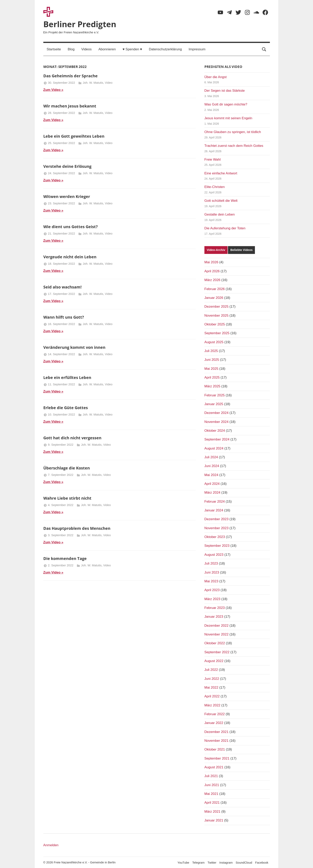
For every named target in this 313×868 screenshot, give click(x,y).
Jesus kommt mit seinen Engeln (228, 118)
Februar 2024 (215, 502)
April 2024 (212, 484)
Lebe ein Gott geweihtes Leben (74, 136)
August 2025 (214, 342)
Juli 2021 (211, 776)
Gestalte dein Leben (220, 214)
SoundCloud (244, 863)
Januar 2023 (214, 617)
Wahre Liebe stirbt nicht (67, 498)
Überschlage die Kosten (67, 468)
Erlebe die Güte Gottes (66, 408)
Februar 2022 (215, 714)
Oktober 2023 (215, 537)
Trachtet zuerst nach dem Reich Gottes (234, 146)
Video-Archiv (216, 250)
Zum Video (52, 90)
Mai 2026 (211, 262)
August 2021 (214, 767)
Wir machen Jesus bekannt (70, 106)
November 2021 (216, 741)
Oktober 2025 (215, 324)
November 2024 (216, 422)
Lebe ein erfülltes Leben (67, 377)
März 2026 (212, 280)
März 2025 (212, 386)
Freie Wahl (213, 160)
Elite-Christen (215, 187)
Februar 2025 (215, 395)
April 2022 (212, 696)
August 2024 (214, 448)
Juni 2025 (212, 360)
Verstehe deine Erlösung (67, 166)
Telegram (198, 863)
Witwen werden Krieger (67, 196)
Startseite (54, 49)
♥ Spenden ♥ (132, 49)
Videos (86, 49)
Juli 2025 (211, 351)
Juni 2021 (212, 785)
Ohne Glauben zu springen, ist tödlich (233, 132)
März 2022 (212, 705)
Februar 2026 (215, 289)
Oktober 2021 (215, 749)
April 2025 (212, 377)
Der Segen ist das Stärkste (225, 91)
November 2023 (216, 528)
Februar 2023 (215, 608)
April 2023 (212, 590)
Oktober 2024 (215, 431)
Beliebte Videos (241, 250)
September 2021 (217, 758)
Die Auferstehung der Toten (225, 228)
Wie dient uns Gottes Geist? (71, 227)
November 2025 (216, 316)
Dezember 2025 (216, 307)
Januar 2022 (214, 723)
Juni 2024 (212, 466)
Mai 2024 (211, 475)
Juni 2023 (212, 572)
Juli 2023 (211, 563)
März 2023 (212, 599)
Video (109, 83)
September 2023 (217, 546)
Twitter (212, 863)
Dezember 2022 (216, 626)
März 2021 (212, 812)
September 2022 (217, 652)
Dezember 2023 (216, 519)
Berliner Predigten (80, 24)
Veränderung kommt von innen (74, 347)
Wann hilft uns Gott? (64, 317)
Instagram (226, 863)
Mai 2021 (211, 794)
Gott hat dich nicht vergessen (72, 438)
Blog (71, 49)
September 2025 (217, 333)
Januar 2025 (214, 404)
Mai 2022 (211, 688)
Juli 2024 (211, 457)
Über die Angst (216, 77)
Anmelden (51, 845)
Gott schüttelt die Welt (221, 201)
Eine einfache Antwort (221, 173)
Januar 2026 (214, 298)
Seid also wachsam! (62, 287)
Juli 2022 (211, 670)
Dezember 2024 (216, 413)
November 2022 (216, 634)
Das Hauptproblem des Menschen (77, 528)
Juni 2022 (212, 679)
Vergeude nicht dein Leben (70, 257)
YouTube (183, 863)
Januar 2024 (214, 510)
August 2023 (214, 555)
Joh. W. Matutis (93, 83)
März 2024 (212, 493)
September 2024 (217, 439)
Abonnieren (107, 49)
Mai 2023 (211, 581)
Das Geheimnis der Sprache (70, 76)
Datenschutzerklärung (165, 49)
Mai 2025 (211, 369)
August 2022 (214, 661)
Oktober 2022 (215, 643)
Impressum (197, 49)
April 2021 (212, 803)
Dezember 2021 (216, 732)
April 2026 (212, 271)
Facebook (262, 863)
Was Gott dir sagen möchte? (226, 104)
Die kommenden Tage (65, 558)
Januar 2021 (214, 820)
